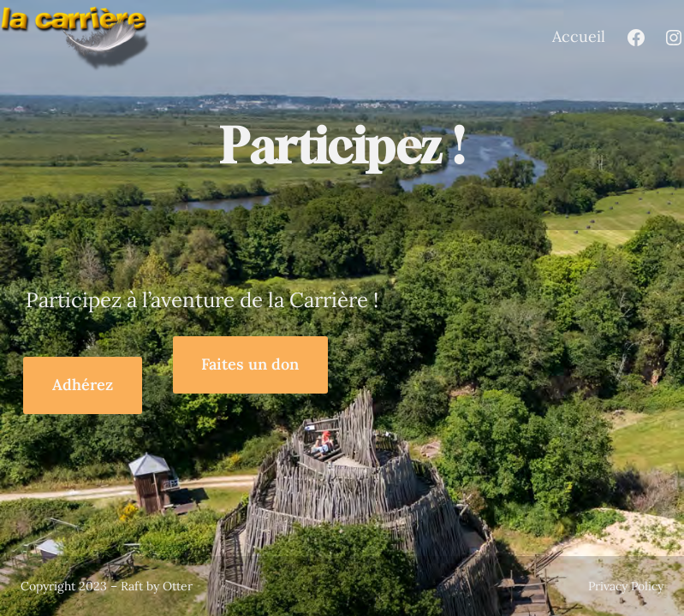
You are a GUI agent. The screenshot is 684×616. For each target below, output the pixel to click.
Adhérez (83, 385)
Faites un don (250, 364)
